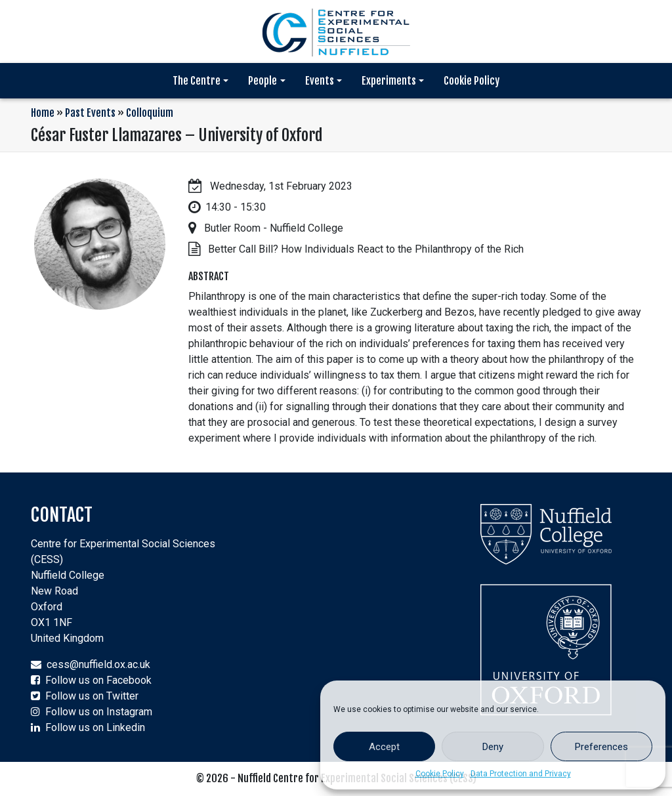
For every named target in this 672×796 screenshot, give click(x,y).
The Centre (197, 81)
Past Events (90, 113)
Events (320, 81)
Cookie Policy (440, 774)
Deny (493, 747)
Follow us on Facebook (98, 680)
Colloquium (150, 113)
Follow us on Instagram (99, 712)
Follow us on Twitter (92, 696)
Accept (384, 747)
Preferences (601, 747)
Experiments (389, 81)
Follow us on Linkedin (95, 727)
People (262, 81)
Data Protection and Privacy (521, 774)
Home (43, 113)
